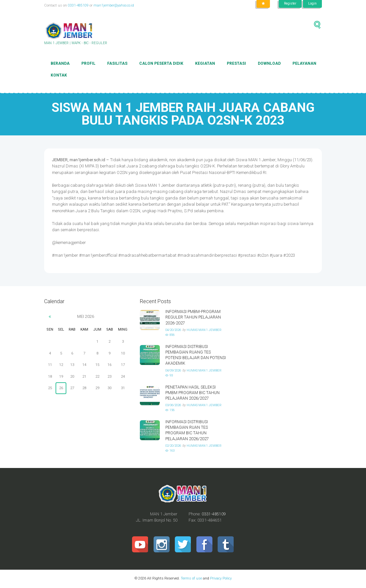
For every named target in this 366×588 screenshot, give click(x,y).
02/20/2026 (175, 445)
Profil (88, 64)
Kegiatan (205, 64)
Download (269, 64)
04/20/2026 (175, 330)
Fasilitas (117, 64)
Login (312, 4)
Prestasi (236, 64)
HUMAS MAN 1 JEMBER (207, 330)
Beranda (60, 64)
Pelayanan (304, 64)
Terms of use (191, 579)
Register (288, 4)
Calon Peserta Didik (161, 64)
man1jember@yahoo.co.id (114, 5)
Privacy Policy (221, 579)
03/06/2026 (175, 405)
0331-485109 (78, 5)
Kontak (59, 76)
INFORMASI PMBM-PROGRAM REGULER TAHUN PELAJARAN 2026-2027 (193, 317)
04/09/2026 (175, 370)
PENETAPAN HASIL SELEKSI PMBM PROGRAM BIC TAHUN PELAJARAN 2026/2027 (193, 393)
